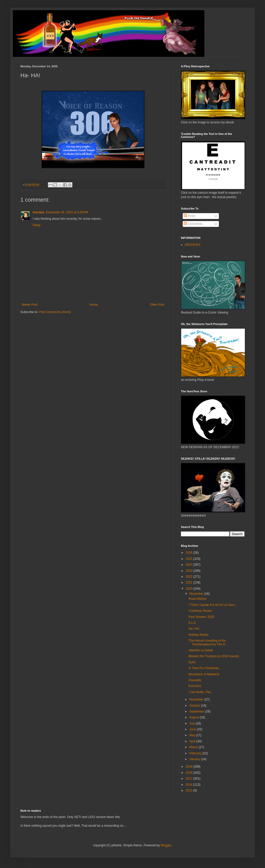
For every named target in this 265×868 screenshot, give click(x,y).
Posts (189, 216)
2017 (190, 779)
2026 (190, 553)
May (193, 735)
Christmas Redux (200, 611)
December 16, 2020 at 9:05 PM (67, 212)
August (195, 717)
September (197, 711)
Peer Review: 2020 (201, 617)
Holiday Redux (198, 635)
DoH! (192, 662)
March (194, 747)
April (193, 741)
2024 (190, 565)
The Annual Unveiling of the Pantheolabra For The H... (208, 642)
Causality (195, 680)
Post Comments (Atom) (55, 312)
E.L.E (192, 623)
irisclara (38, 212)
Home (94, 305)
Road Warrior (198, 599)
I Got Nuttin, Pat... (201, 692)
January (195, 759)
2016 (190, 785)
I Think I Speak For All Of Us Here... (213, 605)
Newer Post (30, 305)
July (193, 723)
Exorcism (195, 686)
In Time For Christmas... (205, 668)
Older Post (157, 305)
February (196, 753)
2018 (190, 773)
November (197, 699)
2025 (190, 559)
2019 (190, 767)
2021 (190, 582)
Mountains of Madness (204, 674)
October (195, 706)
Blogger (166, 845)
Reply (37, 225)
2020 (190, 589)
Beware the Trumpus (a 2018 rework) (214, 656)
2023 (190, 571)
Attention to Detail (201, 650)
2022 (190, 577)
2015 (190, 791)
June (193, 729)
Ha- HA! (194, 629)
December (197, 594)
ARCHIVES (193, 245)
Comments (193, 224)
